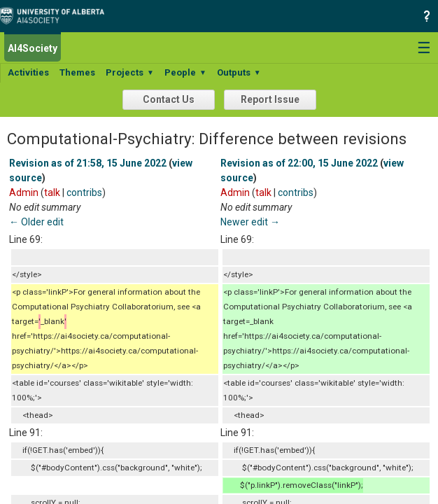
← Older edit (36, 222)
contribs (84, 192)
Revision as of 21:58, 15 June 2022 (88, 163)
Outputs (239, 72)
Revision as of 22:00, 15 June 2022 (299, 163)
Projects (130, 72)
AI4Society (33, 48)
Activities (28, 72)
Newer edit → (250, 222)
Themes (77, 72)
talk (52, 192)
